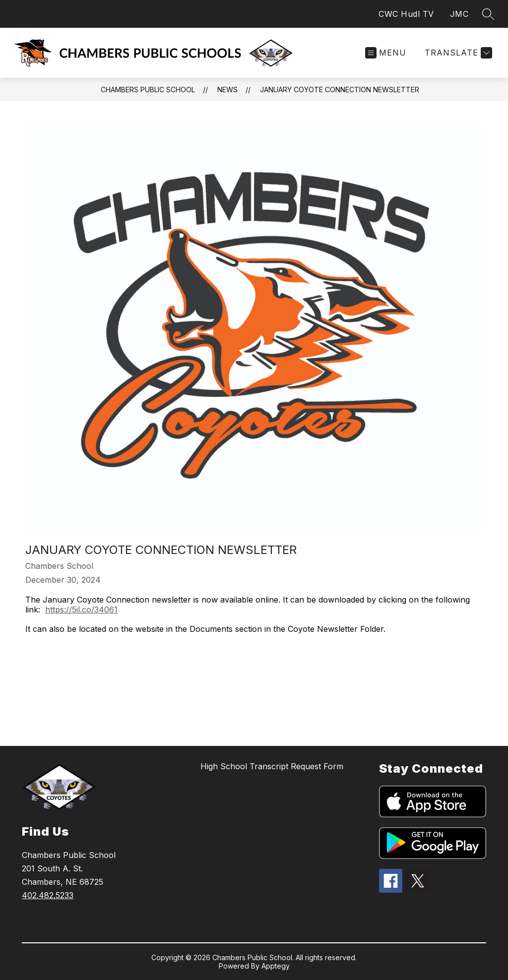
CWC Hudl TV (406, 14)
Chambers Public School (148, 90)
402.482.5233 (48, 895)
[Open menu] (386, 53)
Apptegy (276, 966)
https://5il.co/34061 (81, 610)
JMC (459, 14)
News (227, 90)
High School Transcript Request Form (272, 766)
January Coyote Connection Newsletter (340, 90)
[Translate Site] (457, 53)
